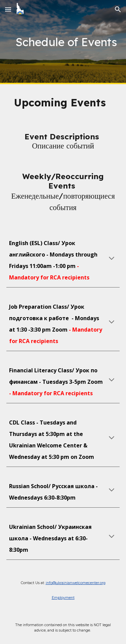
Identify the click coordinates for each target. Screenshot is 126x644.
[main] (63, 42)
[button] (8, 9)
